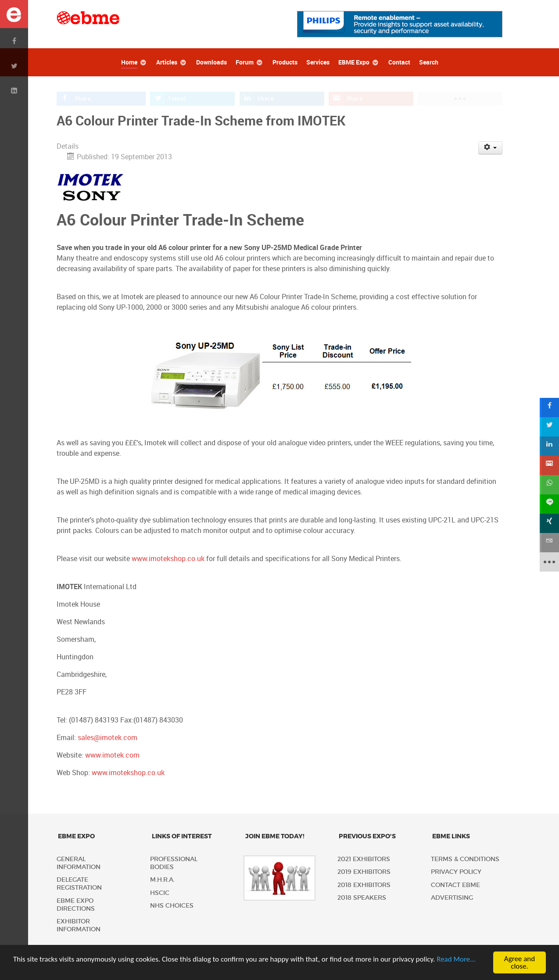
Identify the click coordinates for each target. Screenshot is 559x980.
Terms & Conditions (465, 859)
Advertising (452, 898)
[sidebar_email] (549, 543)
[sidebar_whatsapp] (549, 485)
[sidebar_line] (549, 504)
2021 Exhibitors (364, 859)
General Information (79, 863)
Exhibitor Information (79, 925)
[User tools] (490, 148)
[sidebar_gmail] (549, 465)
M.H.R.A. (162, 880)
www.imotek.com (112, 755)
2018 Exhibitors (364, 885)
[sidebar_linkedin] (549, 446)
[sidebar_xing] (549, 523)
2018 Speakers (362, 898)
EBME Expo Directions (76, 905)
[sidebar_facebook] (549, 408)
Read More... (456, 960)
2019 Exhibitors (364, 872)
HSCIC (160, 893)
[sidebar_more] (549, 562)
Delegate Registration (79, 884)
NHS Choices (172, 906)
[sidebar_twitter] (549, 427)
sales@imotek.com (107, 738)
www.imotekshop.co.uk (168, 559)
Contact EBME (455, 885)
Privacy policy (456, 872)
